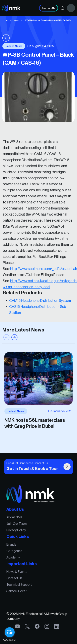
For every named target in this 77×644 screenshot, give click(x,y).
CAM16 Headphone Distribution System (40, 298)
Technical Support (20, 584)
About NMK (15, 519)
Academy (14, 557)
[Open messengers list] (10, 632)
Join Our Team (17, 525)
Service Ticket (17, 590)
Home (5, 20)
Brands (12, 545)
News (16, 20)
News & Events (18, 571)
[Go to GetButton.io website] (10, 640)
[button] (14, 339)
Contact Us (49, 8)
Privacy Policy (17, 531)
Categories (15, 551)
